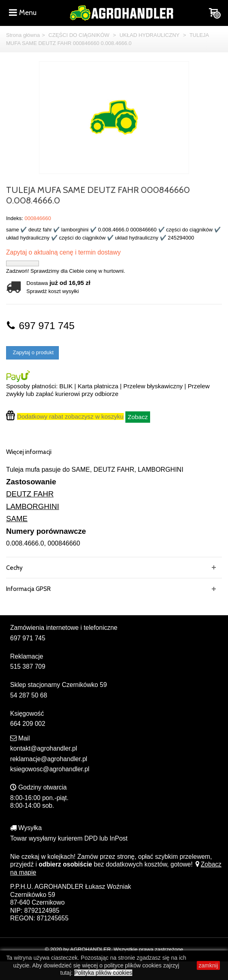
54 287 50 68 (29, 695)
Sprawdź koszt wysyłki (53, 291)
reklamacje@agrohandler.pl (49, 759)
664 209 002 (28, 724)
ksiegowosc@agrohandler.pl (50, 769)
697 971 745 (40, 326)
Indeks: (15, 218)
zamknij (208, 965)
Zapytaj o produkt (32, 352)
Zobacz (138, 417)
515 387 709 (28, 667)
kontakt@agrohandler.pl (44, 748)
